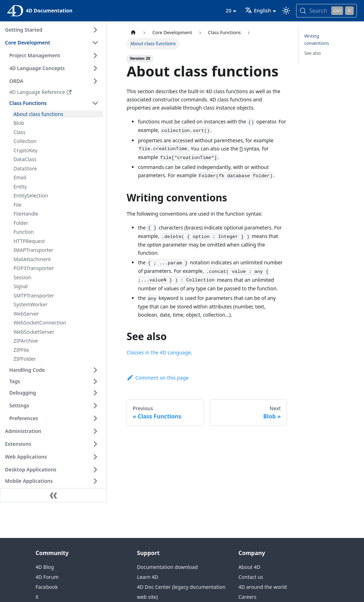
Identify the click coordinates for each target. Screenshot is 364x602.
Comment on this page (157, 378)
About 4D (250, 567)
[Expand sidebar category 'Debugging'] (95, 393)
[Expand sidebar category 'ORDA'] (95, 81)
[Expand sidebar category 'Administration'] (95, 431)
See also (313, 53)
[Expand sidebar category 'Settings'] (95, 406)
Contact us (251, 577)
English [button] (258, 10)
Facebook (47, 587)
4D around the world (263, 587)
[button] (55, 381)
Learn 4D (147, 577)
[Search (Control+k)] (326, 11)
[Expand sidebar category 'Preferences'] (95, 418)
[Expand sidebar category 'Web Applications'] (95, 457)
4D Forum (47, 577)
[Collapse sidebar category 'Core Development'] (95, 43)
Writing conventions (317, 40)
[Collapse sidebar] (53, 495)
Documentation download (167, 567)
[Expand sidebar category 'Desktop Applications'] (95, 470)
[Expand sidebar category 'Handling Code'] (95, 370)
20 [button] (229, 10)
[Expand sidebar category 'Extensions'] (95, 444)
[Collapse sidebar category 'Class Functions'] (95, 103)
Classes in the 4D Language (159, 352)
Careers (247, 597)
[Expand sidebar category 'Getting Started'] (95, 30)
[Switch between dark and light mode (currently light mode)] (286, 11)
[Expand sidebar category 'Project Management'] (95, 56)
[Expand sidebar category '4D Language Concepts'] (95, 68)
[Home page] (133, 33)
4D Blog (45, 567)
